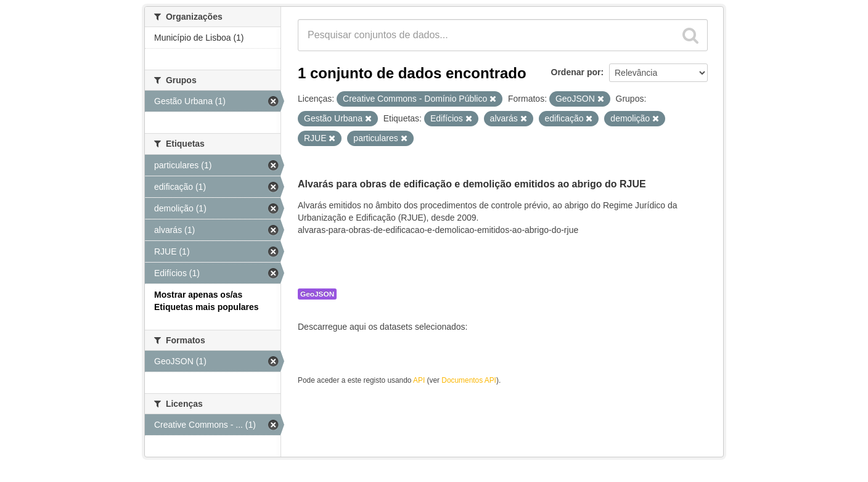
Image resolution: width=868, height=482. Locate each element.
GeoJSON (317, 294)
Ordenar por (576, 72)
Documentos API (469, 380)
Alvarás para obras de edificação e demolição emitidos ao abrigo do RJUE (472, 184)
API (419, 380)
